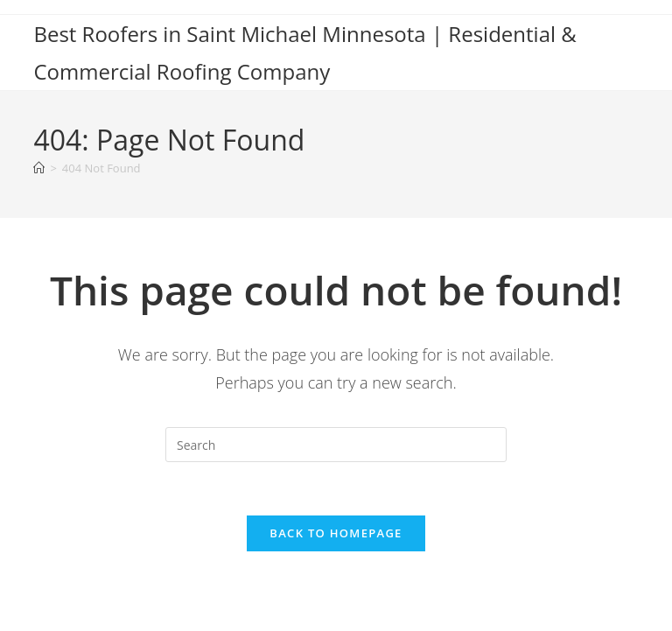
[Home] (39, 168)
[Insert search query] (336, 445)
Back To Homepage (336, 533)
